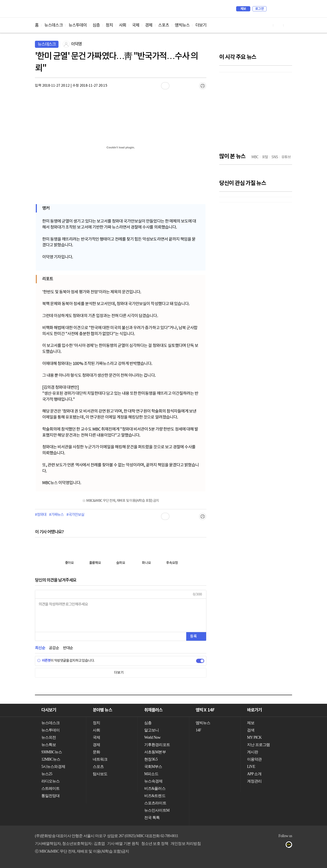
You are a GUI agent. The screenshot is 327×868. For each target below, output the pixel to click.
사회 (123, 25)
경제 (149, 25)
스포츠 (164, 25)
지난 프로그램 (258, 745)
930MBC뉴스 (52, 752)
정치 (109, 25)
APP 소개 (254, 774)
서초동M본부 (155, 752)
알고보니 (151, 730)
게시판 (253, 752)
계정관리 (254, 781)
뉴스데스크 (54, 25)
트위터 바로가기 (289, 25)
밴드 (273, 845)
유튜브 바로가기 (268, 25)
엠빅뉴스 (182, 25)
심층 (96, 25)
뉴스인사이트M (157, 810)
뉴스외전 (49, 737)
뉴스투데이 (78, 25)
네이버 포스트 (282, 845)
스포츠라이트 (155, 803)
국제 (136, 25)
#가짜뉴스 (56, 515)
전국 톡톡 (152, 818)
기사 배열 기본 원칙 (123, 844)
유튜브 (247, 845)
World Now (152, 737)
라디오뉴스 (51, 781)
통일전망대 (51, 796)
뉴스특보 (49, 745)
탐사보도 (100, 774)
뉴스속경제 (153, 781)
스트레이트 (51, 788)
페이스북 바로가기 (278, 25)
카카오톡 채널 (290, 845)
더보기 (201, 25)
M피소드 (151, 774)
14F (198, 730)
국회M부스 (153, 767)
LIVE (251, 767)
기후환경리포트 (157, 745)
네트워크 (100, 759)
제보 (243, 9)
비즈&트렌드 (155, 796)
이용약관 (254, 759)
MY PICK (278, 9)
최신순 (40, 648)
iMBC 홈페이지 (287, 9)
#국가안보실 (75, 515)
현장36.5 (151, 759)
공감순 (54, 648)
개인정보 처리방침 (186, 844)
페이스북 (256, 845)
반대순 (68, 648)
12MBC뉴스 (51, 759)
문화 (96, 752)
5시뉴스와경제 (53, 767)
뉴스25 (47, 774)
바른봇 (44, 661)
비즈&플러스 (155, 788)
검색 (272, 9)
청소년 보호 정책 (155, 844)
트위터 (265, 845)
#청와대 (41, 515)
